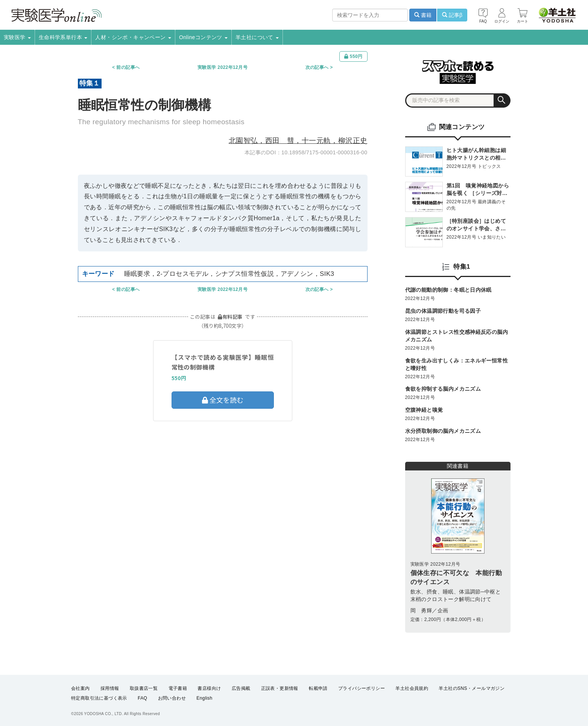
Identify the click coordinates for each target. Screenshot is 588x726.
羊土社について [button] (257, 37)
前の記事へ (128, 67)
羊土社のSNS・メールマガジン (472, 688)
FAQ (142, 698)
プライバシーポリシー (362, 688)
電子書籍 (178, 688)
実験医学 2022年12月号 (223, 67)
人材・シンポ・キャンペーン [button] (133, 37)
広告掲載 (241, 688)
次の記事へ (317, 67)
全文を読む (223, 400)
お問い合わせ (172, 698)
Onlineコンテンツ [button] (203, 37)
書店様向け (209, 688)
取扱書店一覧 (144, 688)
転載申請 (318, 688)
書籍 (423, 15)
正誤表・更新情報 (280, 688)
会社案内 (81, 688)
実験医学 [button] (17, 37)
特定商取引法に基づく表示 (99, 698)
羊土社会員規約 (412, 688)
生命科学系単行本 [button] (63, 37)
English (204, 698)
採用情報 (110, 688)
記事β (452, 15)
